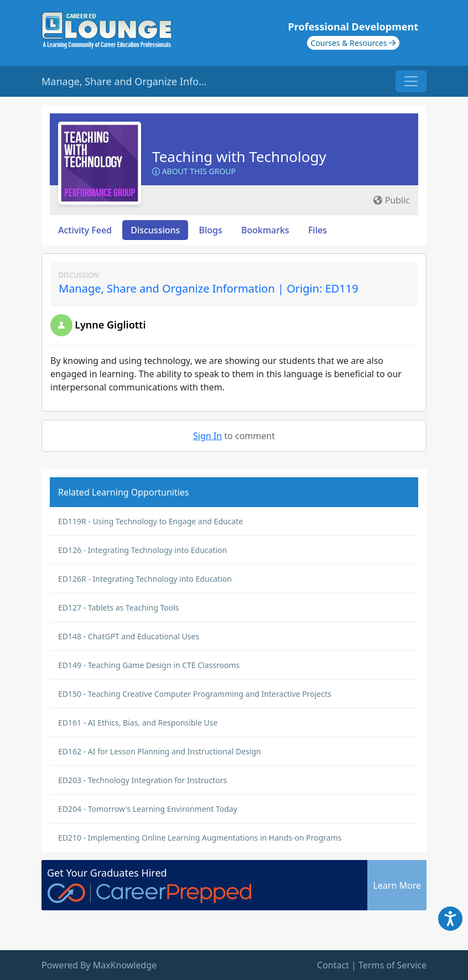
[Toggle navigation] (411, 81)
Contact (333, 965)
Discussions (155, 230)
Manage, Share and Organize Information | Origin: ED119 (209, 288)
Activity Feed (85, 230)
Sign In (207, 436)
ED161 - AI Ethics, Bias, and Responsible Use (138, 723)
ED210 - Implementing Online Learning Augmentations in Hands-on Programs (200, 838)
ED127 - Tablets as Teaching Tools (119, 608)
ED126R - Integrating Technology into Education (145, 579)
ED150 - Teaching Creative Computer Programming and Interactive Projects (195, 694)
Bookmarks (265, 230)
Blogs (211, 230)
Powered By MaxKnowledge (99, 965)
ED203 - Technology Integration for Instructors (142, 780)
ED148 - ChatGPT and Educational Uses (129, 636)
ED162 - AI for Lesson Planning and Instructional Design (160, 751)
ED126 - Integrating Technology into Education (142, 550)
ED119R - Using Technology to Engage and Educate (150, 521)
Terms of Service (392, 965)
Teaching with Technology (239, 157)
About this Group (194, 171)
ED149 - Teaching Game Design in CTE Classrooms (149, 665)
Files (318, 230)
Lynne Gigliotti (110, 325)
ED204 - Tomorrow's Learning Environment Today (148, 809)
